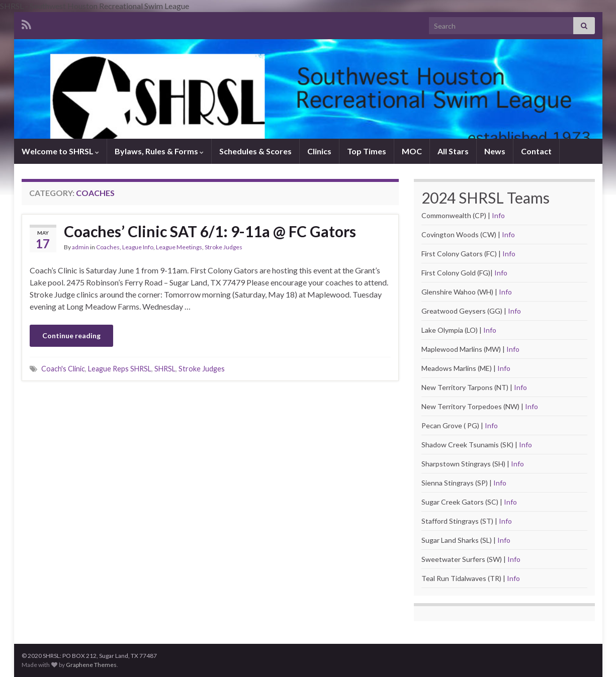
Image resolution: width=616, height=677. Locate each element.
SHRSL (165, 369)
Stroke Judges (224, 247)
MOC (412, 151)
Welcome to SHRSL (60, 151)
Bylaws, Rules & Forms (159, 151)
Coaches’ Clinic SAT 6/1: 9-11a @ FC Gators (210, 231)
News (495, 151)
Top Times (367, 151)
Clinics (319, 151)
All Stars (453, 151)
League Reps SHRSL (120, 369)
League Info (138, 247)
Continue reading (71, 335)
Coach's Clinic (63, 369)
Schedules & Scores (255, 151)
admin (80, 247)
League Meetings (179, 247)
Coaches (108, 247)
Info (498, 215)
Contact (536, 151)
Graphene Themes (91, 665)
